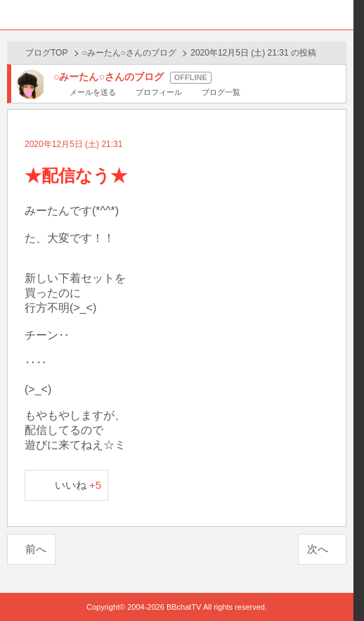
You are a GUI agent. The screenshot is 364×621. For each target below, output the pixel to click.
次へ (318, 549)
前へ (36, 549)
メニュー (339, 15)
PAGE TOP (329, 583)
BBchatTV (177, 15)
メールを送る (93, 92)
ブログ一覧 (221, 92)
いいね (78, 485)
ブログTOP (46, 53)
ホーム (15, 15)
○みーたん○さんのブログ (130, 53)
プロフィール (159, 92)
